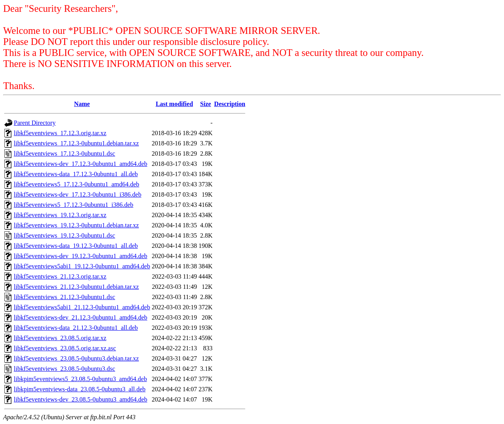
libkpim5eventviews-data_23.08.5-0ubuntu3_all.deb (80, 389)
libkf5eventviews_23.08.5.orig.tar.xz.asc (65, 348)
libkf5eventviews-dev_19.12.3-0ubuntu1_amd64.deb (81, 256)
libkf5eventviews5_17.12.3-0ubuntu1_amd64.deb (77, 184)
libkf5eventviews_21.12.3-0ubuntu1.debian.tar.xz (76, 287)
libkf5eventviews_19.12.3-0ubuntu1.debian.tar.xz (76, 225)
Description (230, 104)
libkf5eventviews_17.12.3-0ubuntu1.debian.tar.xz (76, 143)
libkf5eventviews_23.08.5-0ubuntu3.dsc (64, 369)
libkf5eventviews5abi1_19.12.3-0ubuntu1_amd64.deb (82, 266)
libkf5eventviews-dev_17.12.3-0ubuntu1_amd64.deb (81, 164)
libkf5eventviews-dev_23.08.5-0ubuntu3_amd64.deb (81, 399)
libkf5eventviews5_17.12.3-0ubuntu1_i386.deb (74, 205)
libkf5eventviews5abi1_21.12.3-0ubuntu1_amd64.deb (82, 307)
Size (206, 104)
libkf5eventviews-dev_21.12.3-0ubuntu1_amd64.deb (81, 317)
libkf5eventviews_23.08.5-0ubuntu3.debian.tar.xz (76, 358)
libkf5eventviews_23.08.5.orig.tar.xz (60, 338)
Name (82, 104)
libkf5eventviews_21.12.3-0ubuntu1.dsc (64, 297)
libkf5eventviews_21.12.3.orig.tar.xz (60, 276)
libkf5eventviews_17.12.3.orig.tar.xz (60, 133)
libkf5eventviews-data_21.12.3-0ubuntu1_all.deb (76, 328)
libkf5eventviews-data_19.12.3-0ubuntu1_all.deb (76, 246)
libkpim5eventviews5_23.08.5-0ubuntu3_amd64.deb (80, 379)
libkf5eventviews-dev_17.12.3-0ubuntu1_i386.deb (78, 194)
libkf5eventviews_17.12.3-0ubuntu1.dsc (64, 153)
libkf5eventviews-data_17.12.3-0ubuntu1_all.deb (76, 174)
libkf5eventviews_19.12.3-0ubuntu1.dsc (64, 235)
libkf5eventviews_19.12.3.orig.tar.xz (60, 215)
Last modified (174, 104)
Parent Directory (35, 123)
